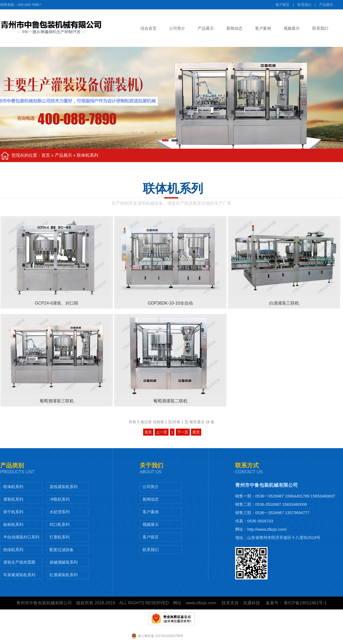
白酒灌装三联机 (284, 303)
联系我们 (304, 5)
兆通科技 (251, 603)
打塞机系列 (60, 537)
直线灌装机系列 (64, 487)
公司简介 (151, 487)
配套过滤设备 (62, 550)
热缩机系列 (13, 550)
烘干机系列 (13, 512)
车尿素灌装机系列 (19, 575)
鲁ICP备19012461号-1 (305, 603)
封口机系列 (60, 524)
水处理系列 (60, 512)
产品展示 (326, 5)
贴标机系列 (13, 524)
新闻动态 (151, 499)
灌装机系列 (13, 499)
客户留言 (283, 5)
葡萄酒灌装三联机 (57, 401)
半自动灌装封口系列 (21, 537)
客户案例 (151, 512)
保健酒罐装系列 (64, 562)
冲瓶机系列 (60, 499)
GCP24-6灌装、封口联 (57, 303)
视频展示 (151, 524)
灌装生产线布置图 (19, 562)
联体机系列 (87, 155)
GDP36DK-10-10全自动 (170, 303)
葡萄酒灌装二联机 (170, 401)
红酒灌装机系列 (64, 575)
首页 (46, 155)
